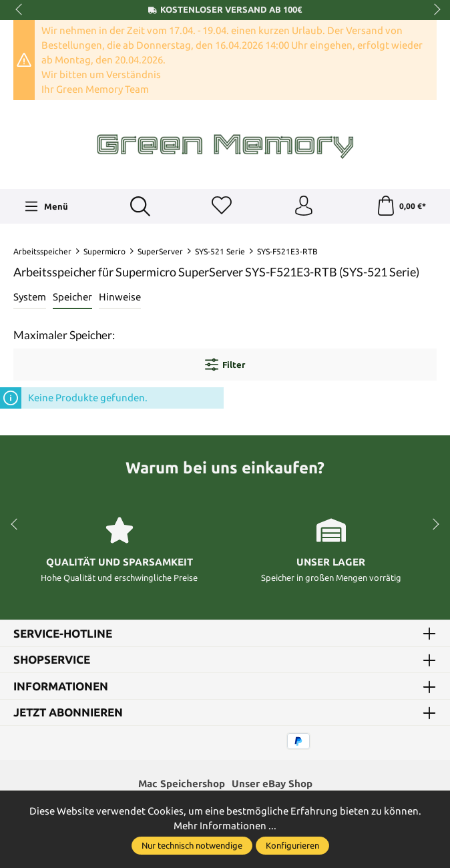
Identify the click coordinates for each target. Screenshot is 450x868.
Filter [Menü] (225, 365)
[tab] (30, 298)
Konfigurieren (292, 845)
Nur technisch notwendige (192, 845)
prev (20, 10)
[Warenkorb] (401, 206)
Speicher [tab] (72, 297)
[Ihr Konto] (304, 206)
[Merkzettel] (222, 206)
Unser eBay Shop (272, 784)
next (433, 10)
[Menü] (46, 206)
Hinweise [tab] (120, 297)
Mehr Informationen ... (225, 826)
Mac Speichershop (182, 784)
